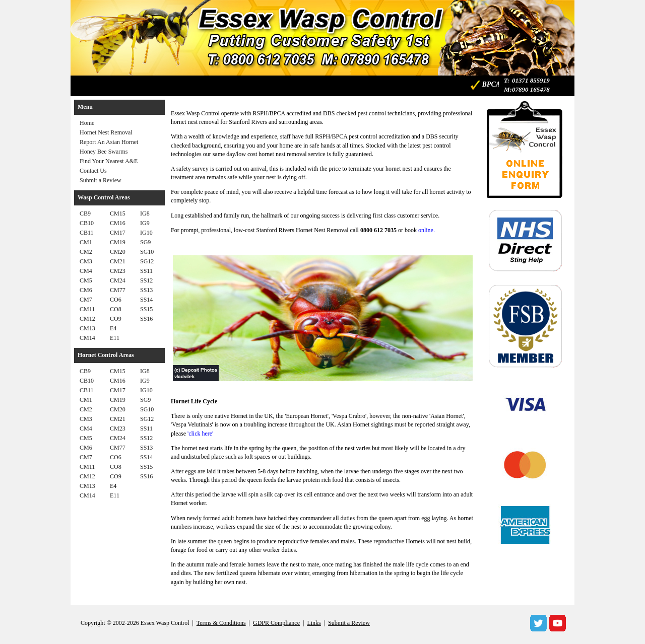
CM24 (118, 280)
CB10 (87, 223)
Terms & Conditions (221, 623)
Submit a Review (101, 180)
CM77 (118, 290)
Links (314, 623)
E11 (115, 338)
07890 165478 (531, 89)
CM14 (87, 338)
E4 (113, 328)
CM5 (86, 280)
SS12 (146, 280)
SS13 (146, 290)
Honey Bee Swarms (104, 152)
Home (87, 123)
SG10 (147, 252)
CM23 (118, 271)
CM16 (118, 223)
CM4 (86, 271)
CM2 (86, 252)
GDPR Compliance (276, 623)
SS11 (146, 271)
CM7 (86, 300)
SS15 (146, 309)
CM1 (86, 242)
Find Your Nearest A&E (109, 161)
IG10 (146, 233)
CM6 (86, 290)
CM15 (118, 213)
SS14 (146, 300)
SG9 (145, 242)
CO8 (116, 309)
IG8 (145, 213)
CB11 (87, 233)
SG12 (147, 261)
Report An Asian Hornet (109, 142)
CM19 (118, 242)
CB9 (85, 213)
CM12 (87, 319)
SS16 (146, 319)
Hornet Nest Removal (106, 132)
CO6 (116, 300)
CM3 (86, 261)
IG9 (145, 223)
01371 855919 (531, 80)
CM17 (118, 233)
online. (427, 230)
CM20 (118, 252)
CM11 (87, 309)
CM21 (118, 261)
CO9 (116, 319)
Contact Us (93, 171)
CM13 (87, 328)
